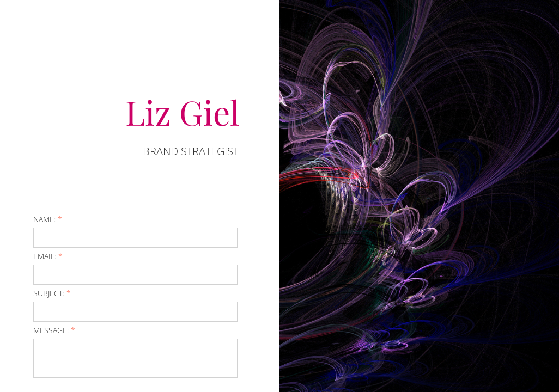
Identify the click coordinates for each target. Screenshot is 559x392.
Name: (48, 219)
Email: (48, 256)
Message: (54, 330)
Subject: (52, 293)
